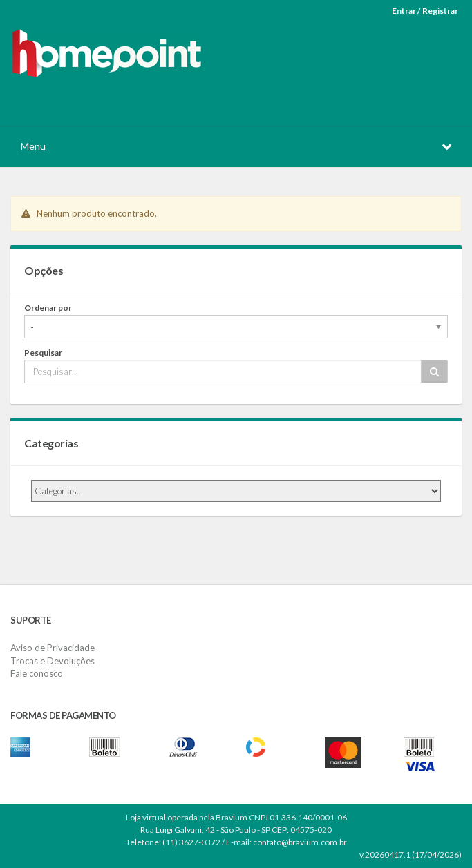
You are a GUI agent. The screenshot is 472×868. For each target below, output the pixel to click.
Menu (33, 146)
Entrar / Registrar (425, 11)
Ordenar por (48, 308)
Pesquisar (43, 353)
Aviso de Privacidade (53, 648)
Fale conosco (37, 673)
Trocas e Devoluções (53, 661)
